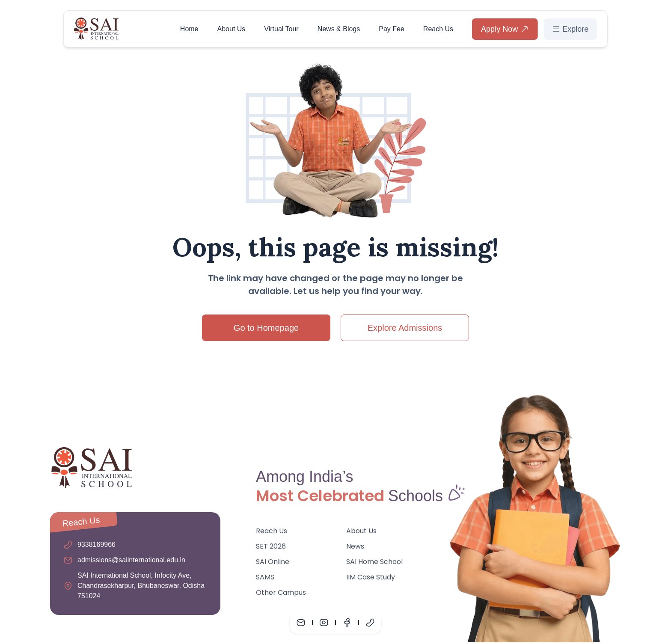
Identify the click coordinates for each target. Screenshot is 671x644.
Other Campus (281, 595)
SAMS (265, 580)
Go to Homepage (266, 328)
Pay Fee (392, 28)
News (356, 549)
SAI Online (273, 565)
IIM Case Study (371, 580)
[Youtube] (324, 623)
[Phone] (370, 623)
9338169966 (94, 545)
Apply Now (505, 29)
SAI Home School (375, 565)
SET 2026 (271, 549)
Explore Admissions (405, 328)
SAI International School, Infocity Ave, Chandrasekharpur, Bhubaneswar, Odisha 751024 (138, 586)
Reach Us (438, 28)
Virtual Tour (281, 28)
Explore (570, 29)
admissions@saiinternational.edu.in (128, 560)
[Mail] (301, 623)
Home (189, 28)
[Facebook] (347, 623)
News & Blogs (339, 28)
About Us (232, 28)
